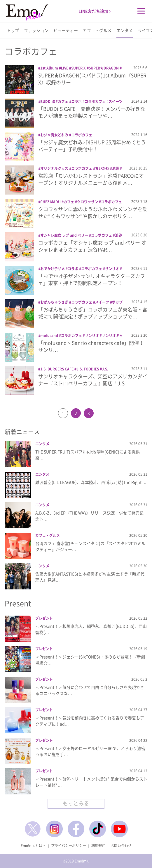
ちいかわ (102, 168)
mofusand (49, 336)
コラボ (76, 101)
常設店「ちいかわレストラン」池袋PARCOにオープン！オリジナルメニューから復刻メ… (91, 179)
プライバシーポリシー (69, 846)
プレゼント (44, 618)
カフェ (63, 101)
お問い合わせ (121, 846)
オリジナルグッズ (54, 168)
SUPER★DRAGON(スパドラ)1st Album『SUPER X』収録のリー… (92, 79)
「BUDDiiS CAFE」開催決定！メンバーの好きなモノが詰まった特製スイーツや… (92, 112)
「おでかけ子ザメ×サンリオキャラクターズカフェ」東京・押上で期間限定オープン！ (92, 279)
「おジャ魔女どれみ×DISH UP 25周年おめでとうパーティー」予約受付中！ (92, 146)
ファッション (36, 30)
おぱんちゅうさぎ (54, 302)
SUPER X (78, 68)
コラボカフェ (95, 101)
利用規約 (98, 846)
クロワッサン (88, 202)
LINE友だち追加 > (95, 11)
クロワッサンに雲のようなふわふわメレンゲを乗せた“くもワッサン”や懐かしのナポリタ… (93, 212)
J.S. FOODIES (88, 369)
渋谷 (118, 235)
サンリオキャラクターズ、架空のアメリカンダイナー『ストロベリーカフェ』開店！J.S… (93, 380)
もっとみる (76, 803)
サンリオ (112, 269)
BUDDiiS (48, 101)
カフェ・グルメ (97, 30)
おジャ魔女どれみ (54, 135)
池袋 (116, 168)
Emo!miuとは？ (33, 846)
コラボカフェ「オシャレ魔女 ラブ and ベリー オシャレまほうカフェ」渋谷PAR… (92, 246)
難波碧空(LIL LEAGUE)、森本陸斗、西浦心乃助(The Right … (91, 482)
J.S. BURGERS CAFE (57, 369)
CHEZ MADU (50, 202)
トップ (13, 30)
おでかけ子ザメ (53, 269)
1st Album (49, 68)
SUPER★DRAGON (104, 68)
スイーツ (116, 101)
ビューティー (66, 30)
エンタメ (125, 30)
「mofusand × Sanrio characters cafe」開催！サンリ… (91, 346)
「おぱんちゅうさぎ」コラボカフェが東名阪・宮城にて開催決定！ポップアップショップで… (93, 313)
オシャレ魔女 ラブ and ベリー (64, 235)
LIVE (65, 68)
